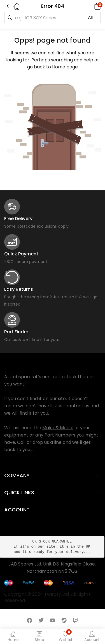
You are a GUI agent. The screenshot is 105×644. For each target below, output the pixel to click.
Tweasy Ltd (57, 594)
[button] (90, 6)
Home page (65, 67)
